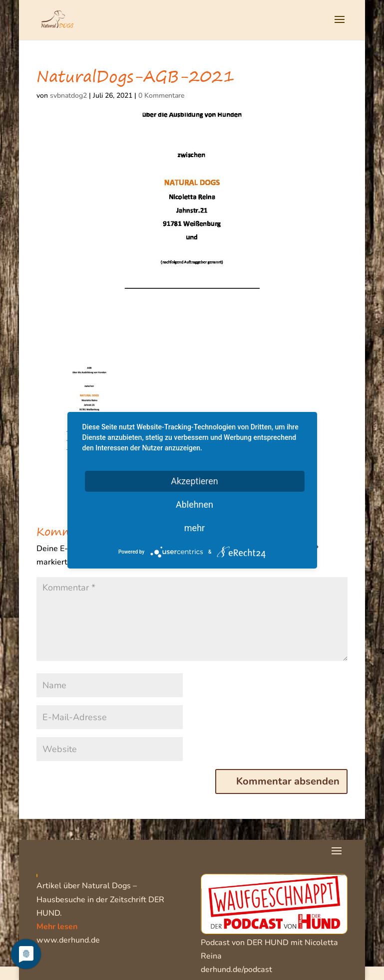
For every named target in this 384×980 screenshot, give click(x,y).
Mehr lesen (57, 927)
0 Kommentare (161, 96)
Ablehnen (194, 504)
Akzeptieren (194, 481)
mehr (194, 527)
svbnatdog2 (68, 96)
